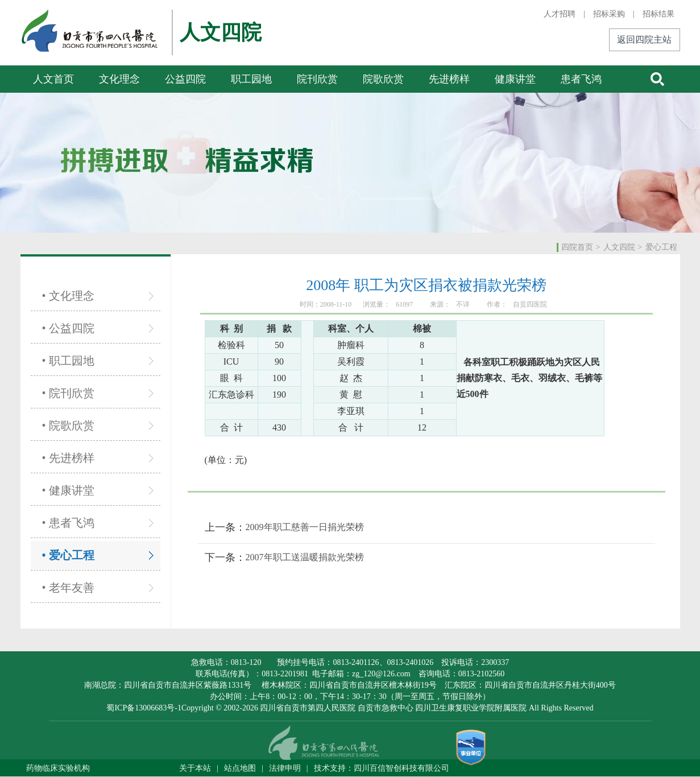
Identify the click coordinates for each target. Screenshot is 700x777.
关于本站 (195, 768)
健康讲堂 (515, 79)
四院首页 (577, 247)
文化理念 (119, 79)
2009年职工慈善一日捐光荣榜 (305, 527)
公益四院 (185, 79)
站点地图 (240, 768)
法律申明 (285, 768)
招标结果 (658, 14)
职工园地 (251, 79)
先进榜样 (449, 79)
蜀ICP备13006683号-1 (144, 708)
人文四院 (619, 247)
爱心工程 (661, 247)
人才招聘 (560, 14)
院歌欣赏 (383, 79)
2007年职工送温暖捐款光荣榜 (305, 557)
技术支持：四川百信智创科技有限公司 (382, 768)
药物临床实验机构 (58, 768)
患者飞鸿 (581, 79)
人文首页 (53, 79)
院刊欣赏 (317, 79)
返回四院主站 (644, 40)
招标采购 (609, 14)
